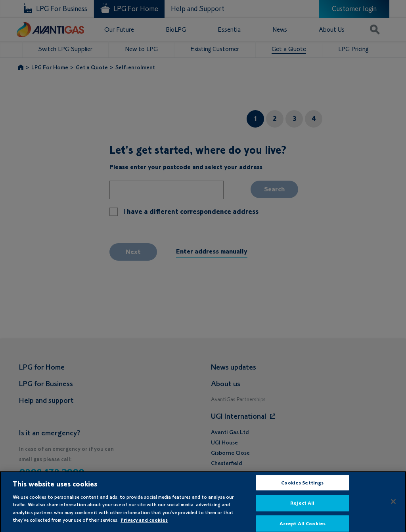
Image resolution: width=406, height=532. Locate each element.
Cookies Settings (302, 485)
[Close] (393, 504)
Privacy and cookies (144, 523)
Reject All (302, 506)
